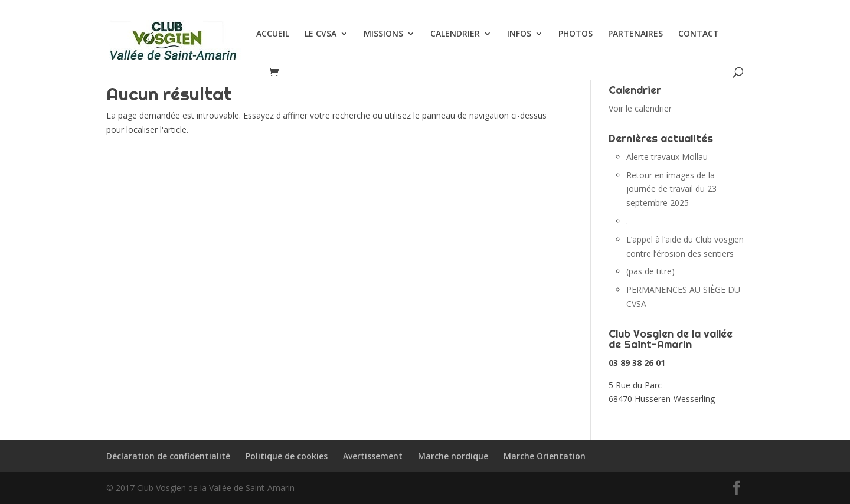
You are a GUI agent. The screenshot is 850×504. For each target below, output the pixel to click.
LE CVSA (321, 34)
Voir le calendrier (640, 108)
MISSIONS (383, 34)
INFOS (519, 34)
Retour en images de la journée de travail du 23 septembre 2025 (671, 189)
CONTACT (699, 34)
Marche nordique (453, 456)
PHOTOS (576, 34)
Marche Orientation (545, 456)
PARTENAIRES (635, 34)
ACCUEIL (273, 34)
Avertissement (373, 456)
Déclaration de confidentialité (168, 456)
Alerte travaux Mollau (667, 157)
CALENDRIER (455, 34)
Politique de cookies (287, 456)
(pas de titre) (650, 271)
